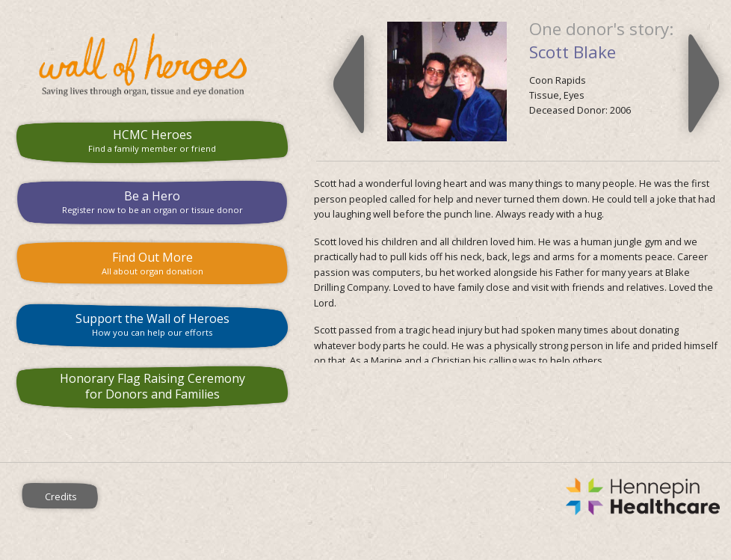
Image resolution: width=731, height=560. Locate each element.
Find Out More (152, 263)
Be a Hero (152, 201)
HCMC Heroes (152, 140)
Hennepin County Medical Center (426, 496)
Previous (349, 84)
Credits (61, 496)
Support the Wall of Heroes (152, 324)
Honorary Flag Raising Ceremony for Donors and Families (152, 386)
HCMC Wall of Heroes (152, 65)
